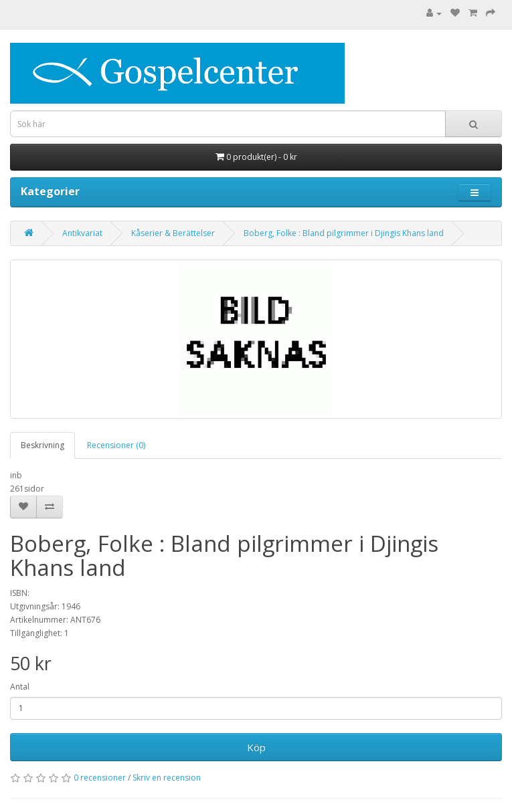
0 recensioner (100, 778)
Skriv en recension (167, 778)
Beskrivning (42, 445)
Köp (256, 747)
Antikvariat (82, 233)
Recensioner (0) (116, 445)
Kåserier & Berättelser (173, 233)
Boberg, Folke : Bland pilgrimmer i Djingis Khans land (344, 233)
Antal (20, 687)
